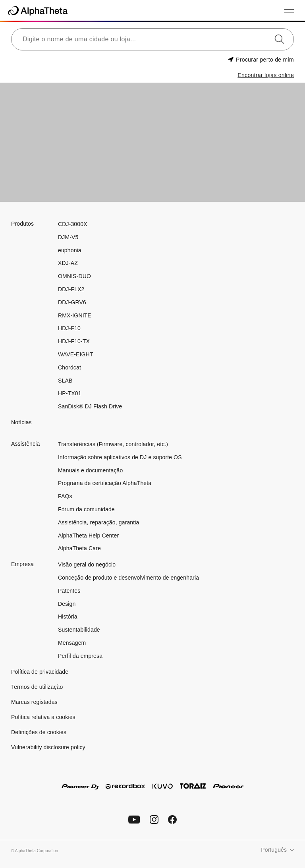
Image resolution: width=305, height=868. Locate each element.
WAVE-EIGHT (76, 354)
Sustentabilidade (79, 630)
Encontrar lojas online (266, 75)
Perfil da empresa (80, 656)
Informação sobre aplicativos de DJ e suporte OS (120, 457)
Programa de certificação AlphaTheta (105, 483)
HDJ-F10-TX (74, 341)
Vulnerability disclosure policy (48, 747)
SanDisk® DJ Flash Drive (90, 406)
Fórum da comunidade (86, 509)
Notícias (21, 422)
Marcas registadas (34, 702)
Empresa (22, 564)
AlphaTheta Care (79, 548)
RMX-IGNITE (75, 315)
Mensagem (72, 643)
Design (67, 604)
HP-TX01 (70, 393)
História (68, 617)
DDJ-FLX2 (71, 289)
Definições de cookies (39, 732)
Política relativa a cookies (43, 717)
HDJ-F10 (69, 328)
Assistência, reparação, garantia (98, 522)
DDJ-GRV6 (72, 302)
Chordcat (69, 367)
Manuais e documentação (90, 470)
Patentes (69, 591)
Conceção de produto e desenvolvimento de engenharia (128, 578)
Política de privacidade (40, 672)
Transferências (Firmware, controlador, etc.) (113, 444)
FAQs (65, 496)
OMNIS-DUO (74, 276)
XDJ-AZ (68, 263)
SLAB (65, 381)
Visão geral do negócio (87, 564)
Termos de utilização (37, 687)
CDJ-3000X (73, 224)
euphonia (70, 250)
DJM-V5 (68, 237)
